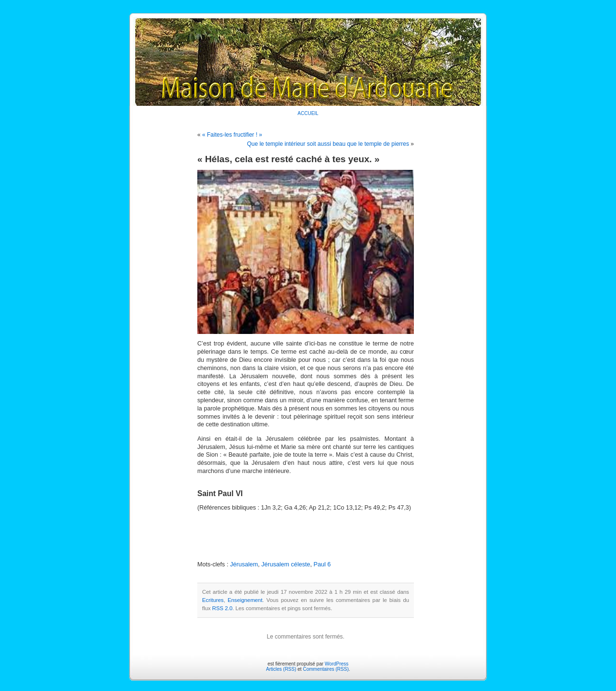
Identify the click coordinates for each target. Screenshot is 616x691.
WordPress (337, 664)
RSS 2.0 (222, 608)
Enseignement (245, 600)
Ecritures (213, 600)
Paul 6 (322, 564)
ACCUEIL (308, 113)
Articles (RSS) (281, 669)
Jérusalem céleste (286, 564)
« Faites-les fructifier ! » (232, 135)
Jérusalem (244, 564)
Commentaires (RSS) (326, 669)
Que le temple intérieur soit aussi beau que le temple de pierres (328, 144)
